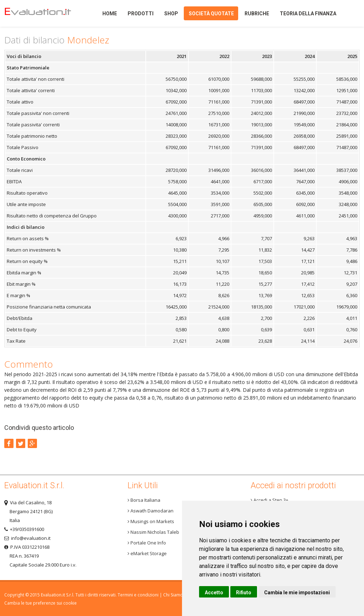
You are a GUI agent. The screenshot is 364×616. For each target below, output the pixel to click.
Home (43, 13)
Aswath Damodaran (151, 511)
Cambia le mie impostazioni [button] (297, 593)
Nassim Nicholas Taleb (153, 532)
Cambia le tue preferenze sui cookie (41, 603)
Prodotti (141, 14)
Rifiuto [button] (244, 593)
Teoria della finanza (308, 14)
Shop (171, 14)
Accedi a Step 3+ (269, 500)
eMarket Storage (147, 553)
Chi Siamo (173, 595)
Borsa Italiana (144, 500)
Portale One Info (147, 543)
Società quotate (211, 14)
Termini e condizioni (138, 595)
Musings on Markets (151, 521)
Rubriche (257, 14)
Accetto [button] (214, 593)
